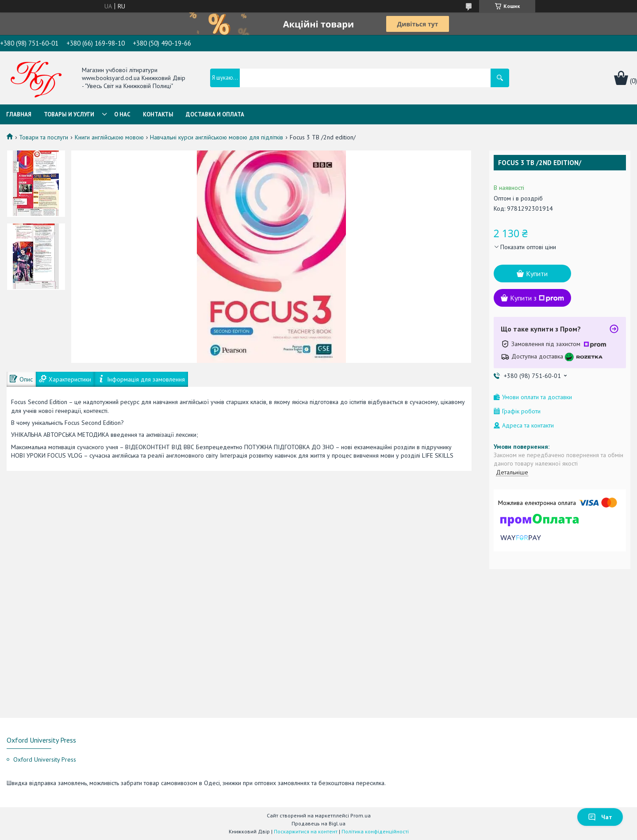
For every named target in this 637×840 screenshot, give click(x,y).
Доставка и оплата (215, 114)
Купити (537, 274)
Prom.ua (361, 815)
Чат (600, 817)
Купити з (537, 298)
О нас (122, 114)
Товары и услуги (69, 114)
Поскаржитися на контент (306, 831)
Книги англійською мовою (109, 137)
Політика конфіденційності (375, 831)
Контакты (158, 114)
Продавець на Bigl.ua (318, 823)
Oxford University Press (45, 759)
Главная (19, 114)
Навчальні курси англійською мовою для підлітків (217, 137)
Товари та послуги (44, 137)
